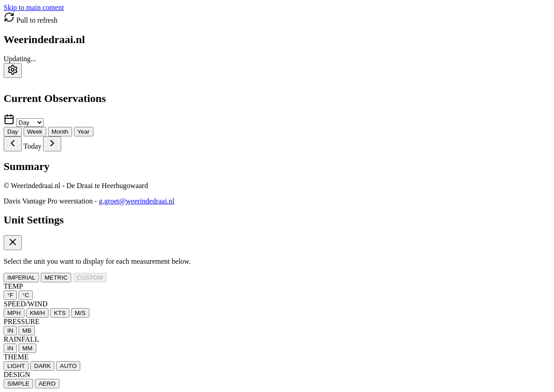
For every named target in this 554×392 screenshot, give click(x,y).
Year (84, 132)
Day (13, 132)
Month (60, 132)
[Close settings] (13, 243)
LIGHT (16, 366)
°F (10, 295)
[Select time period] (30, 123)
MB (27, 331)
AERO (47, 384)
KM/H (37, 313)
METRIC (56, 278)
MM (27, 348)
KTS (60, 313)
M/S (80, 313)
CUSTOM (90, 278)
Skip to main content (34, 7)
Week (35, 132)
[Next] (52, 144)
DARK (42, 366)
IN (10, 331)
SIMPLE (18, 384)
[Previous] (13, 144)
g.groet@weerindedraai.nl (137, 201)
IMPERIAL (21, 278)
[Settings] (13, 70)
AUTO (68, 366)
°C (26, 295)
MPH (14, 313)
